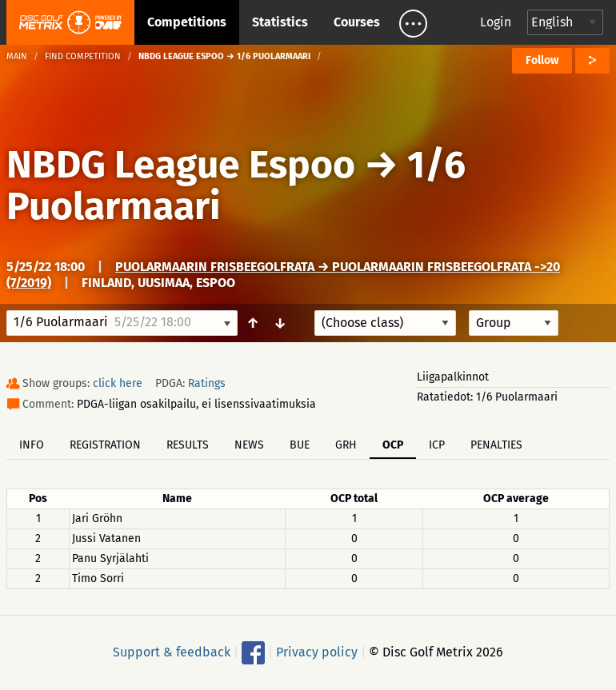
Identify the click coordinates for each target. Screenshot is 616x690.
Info (32, 445)
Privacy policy (317, 652)
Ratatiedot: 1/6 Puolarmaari (487, 397)
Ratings (207, 383)
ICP (437, 445)
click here (118, 383)
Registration (105, 445)
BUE (300, 445)
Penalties (496, 445)
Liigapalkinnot (453, 377)
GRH (346, 445)
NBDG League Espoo (181, 165)
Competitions (187, 22)
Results (188, 445)
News (249, 445)
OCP (393, 445)
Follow (542, 60)
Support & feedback (172, 652)
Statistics (280, 22)
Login (496, 22)
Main (17, 56)
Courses (357, 22)
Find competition (83, 56)
